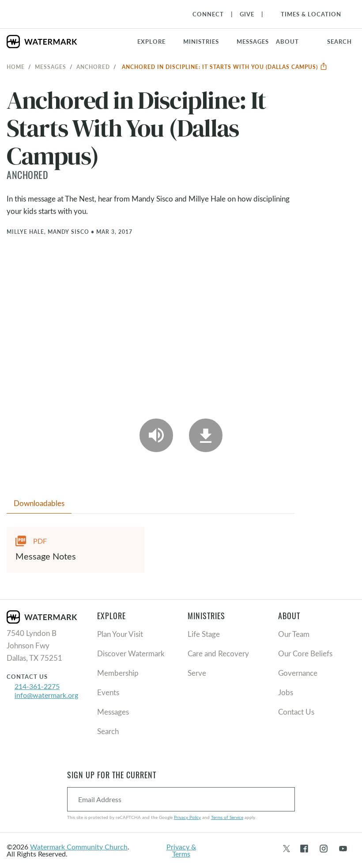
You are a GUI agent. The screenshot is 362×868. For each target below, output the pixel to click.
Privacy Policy (187, 817)
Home (16, 67)
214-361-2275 (37, 686)
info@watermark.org (46, 695)
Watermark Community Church (79, 847)
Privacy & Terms (181, 850)
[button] (206, 42)
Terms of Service (227, 817)
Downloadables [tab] (39, 503)
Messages (51, 67)
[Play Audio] (156, 435)
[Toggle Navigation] (307, 14)
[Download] (206, 435)
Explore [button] (151, 42)
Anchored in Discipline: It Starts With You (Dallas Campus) (225, 67)
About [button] (287, 42)
